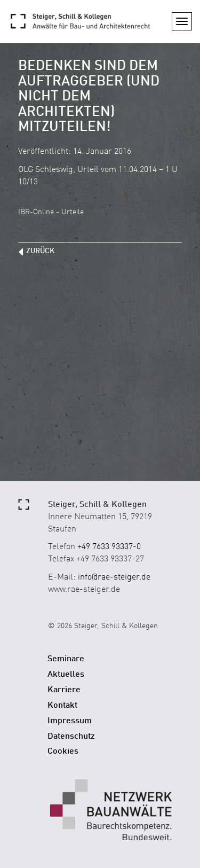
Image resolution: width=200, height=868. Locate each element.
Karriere (64, 690)
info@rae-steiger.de (114, 577)
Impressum (70, 721)
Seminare (66, 659)
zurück (40, 251)
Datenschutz (71, 737)
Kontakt (62, 706)
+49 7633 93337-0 (109, 547)
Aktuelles (66, 675)
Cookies (63, 752)
